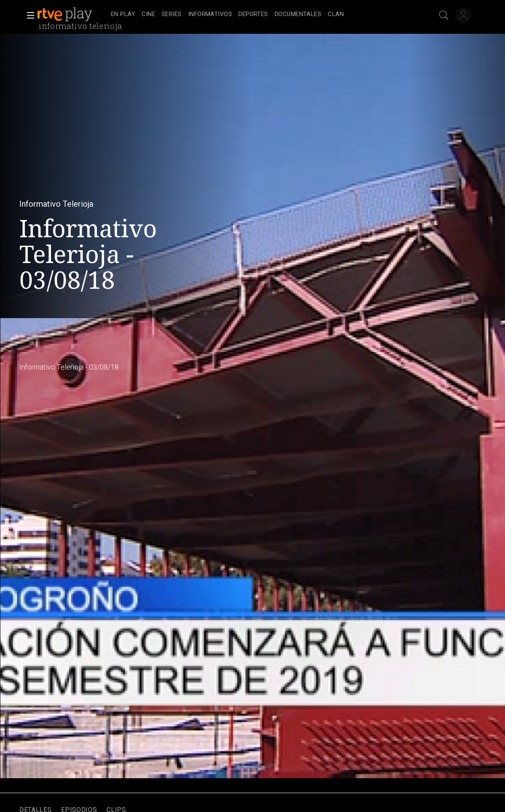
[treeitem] (123, 15)
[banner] (72, 14)
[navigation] (261, 14)
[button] (28, 15)
